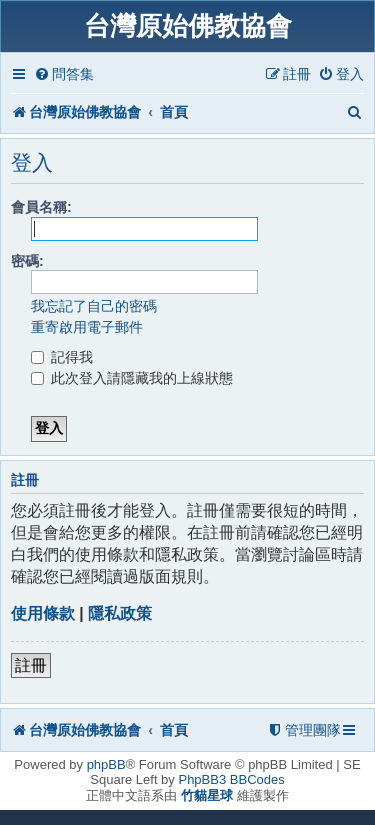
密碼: (27, 261)
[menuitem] (64, 74)
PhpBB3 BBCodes (231, 779)
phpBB (106, 764)
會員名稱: (41, 207)
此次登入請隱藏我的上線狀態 (132, 378)
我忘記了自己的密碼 (94, 306)
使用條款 (43, 613)
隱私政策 (120, 613)
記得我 (62, 357)
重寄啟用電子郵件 (87, 327)
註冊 (31, 665)
